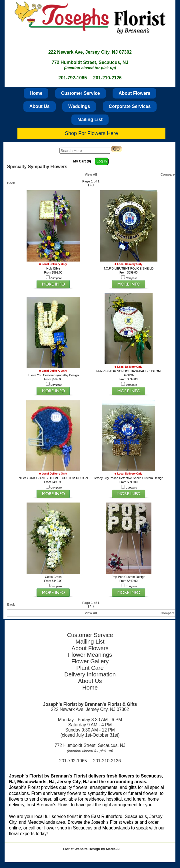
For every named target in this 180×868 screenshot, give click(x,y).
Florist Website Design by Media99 (91, 849)
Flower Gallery (90, 661)
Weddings (79, 106)
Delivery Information (90, 674)
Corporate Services (130, 106)
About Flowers (134, 93)
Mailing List (90, 119)
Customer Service (81, 93)
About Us (40, 106)
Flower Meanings (90, 655)
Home (36, 93)
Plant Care (90, 668)
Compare (168, 174)
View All (91, 174)
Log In (102, 161)
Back (11, 183)
